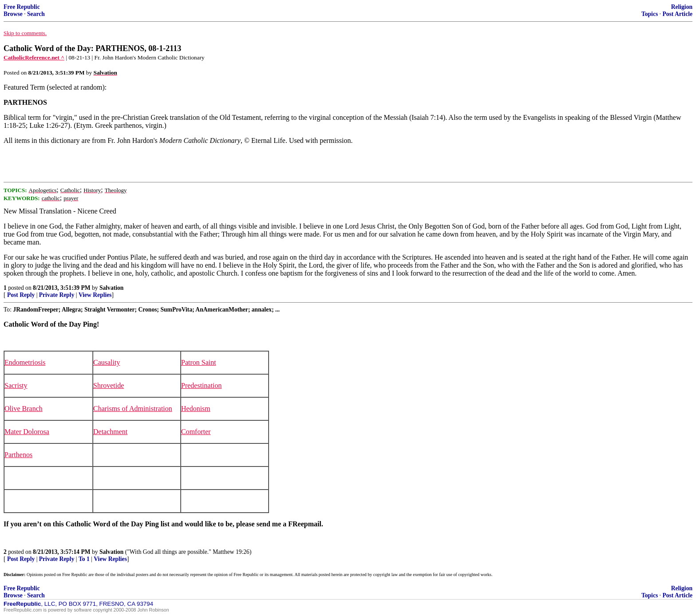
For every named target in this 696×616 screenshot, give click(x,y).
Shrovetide (109, 385)
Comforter (196, 432)
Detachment (110, 432)
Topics (650, 14)
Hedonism (196, 409)
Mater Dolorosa (27, 432)
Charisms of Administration (133, 409)
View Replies (95, 295)
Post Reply (21, 295)
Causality (107, 362)
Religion (682, 7)
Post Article (677, 14)
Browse (13, 14)
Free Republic (22, 7)
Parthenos (18, 455)
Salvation (111, 288)
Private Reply (57, 295)
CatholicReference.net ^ (34, 57)
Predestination (202, 385)
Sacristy (16, 385)
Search (36, 14)
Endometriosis (25, 362)
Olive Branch (24, 409)
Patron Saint (199, 362)
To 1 (84, 559)
